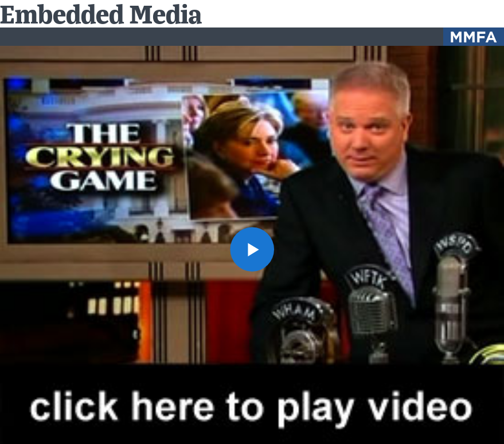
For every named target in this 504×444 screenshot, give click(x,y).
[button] (252, 249)
